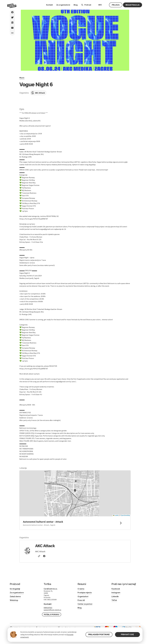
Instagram (116, 593)
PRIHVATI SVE (127, 634)
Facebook (116, 589)
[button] (75, 491)
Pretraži (86, 5)
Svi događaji (15, 589)
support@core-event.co (52, 610)
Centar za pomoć (85, 604)
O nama (81, 589)
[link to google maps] (75, 523)
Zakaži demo (15, 596)
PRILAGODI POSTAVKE (99, 634)
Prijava (116, 5)
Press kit (81, 600)
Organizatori (83, 596)
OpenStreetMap (125, 515)
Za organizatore (63, 5)
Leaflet (116, 515)
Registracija (133, 5)
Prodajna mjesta (85, 593)
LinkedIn (115, 596)
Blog (76, 5)
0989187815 (48, 608)
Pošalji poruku (52, 614)
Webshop (14, 600)
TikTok (114, 600)
